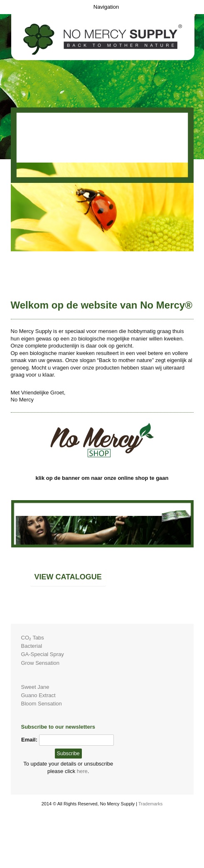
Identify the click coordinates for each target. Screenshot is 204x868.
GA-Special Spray (43, 654)
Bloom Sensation (42, 704)
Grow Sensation (41, 663)
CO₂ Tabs (33, 638)
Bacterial (32, 646)
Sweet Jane (35, 687)
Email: (29, 740)
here (82, 771)
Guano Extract (38, 695)
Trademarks (150, 804)
